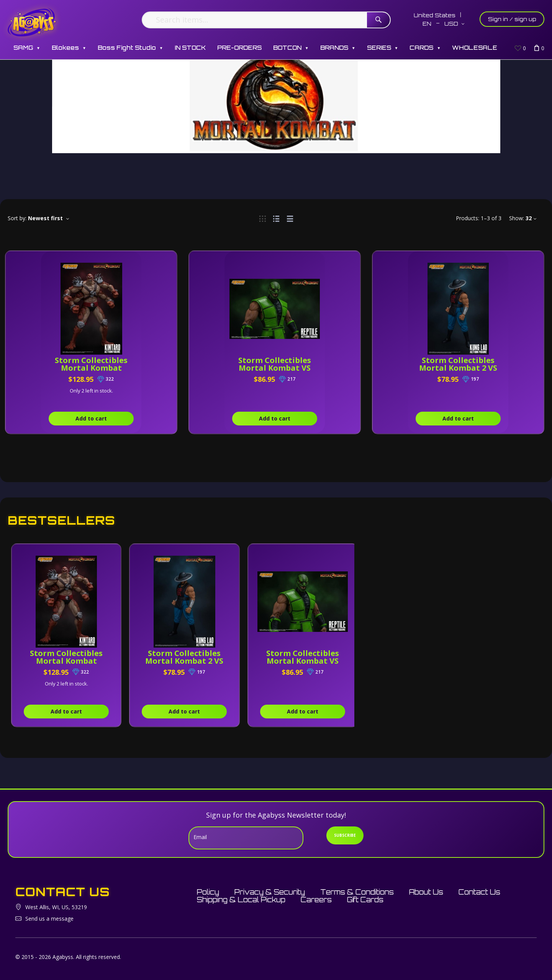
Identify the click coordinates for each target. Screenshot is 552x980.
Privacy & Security (270, 892)
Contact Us (479, 892)
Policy (208, 892)
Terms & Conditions (357, 892)
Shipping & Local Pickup (241, 900)
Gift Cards (365, 900)
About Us (426, 892)
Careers (316, 900)
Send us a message (49, 919)
